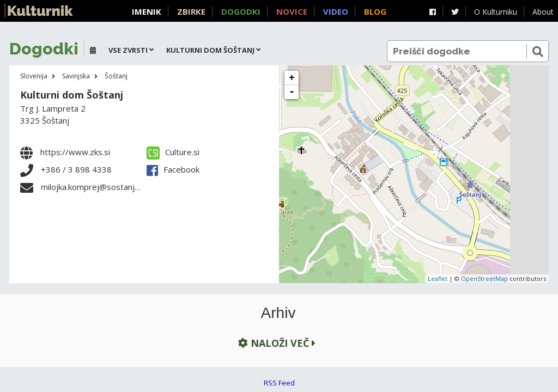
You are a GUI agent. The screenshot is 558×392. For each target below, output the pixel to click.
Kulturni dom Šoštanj (72, 95)
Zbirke (191, 11)
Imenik (147, 11)
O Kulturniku (496, 12)
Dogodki (241, 11)
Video (336, 11)
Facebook (173, 169)
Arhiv (278, 313)
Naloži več (276, 343)
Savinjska (76, 76)
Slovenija (34, 76)
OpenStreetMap (484, 278)
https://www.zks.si (75, 152)
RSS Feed (279, 383)
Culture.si (173, 152)
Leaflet (438, 278)
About (543, 12)
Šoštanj (116, 76)
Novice (292, 11)
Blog (375, 11)
